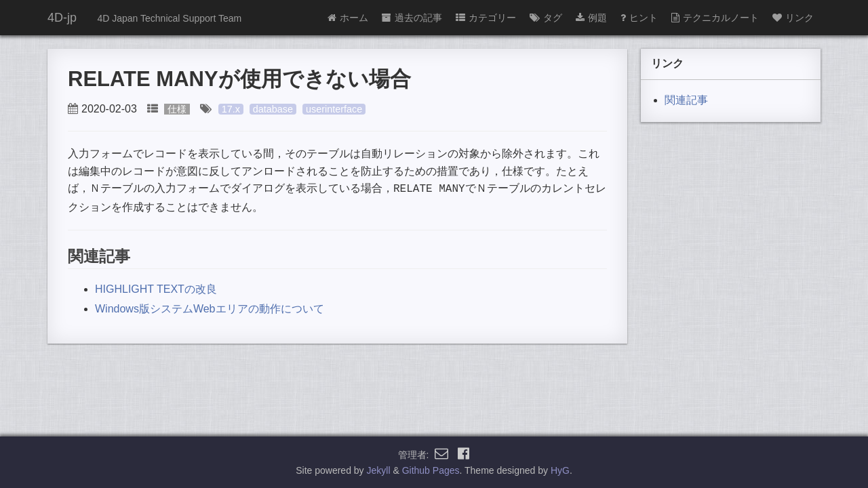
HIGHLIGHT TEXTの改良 (156, 288)
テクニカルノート (715, 18)
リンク (793, 18)
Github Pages (431, 470)
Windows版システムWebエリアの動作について (210, 307)
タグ (546, 18)
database (273, 109)
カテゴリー (486, 18)
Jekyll (379, 470)
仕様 (177, 109)
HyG (560, 470)
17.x (231, 109)
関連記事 (686, 100)
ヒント (639, 18)
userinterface (334, 109)
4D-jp (62, 18)
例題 (591, 18)
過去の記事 (412, 18)
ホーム (348, 18)
